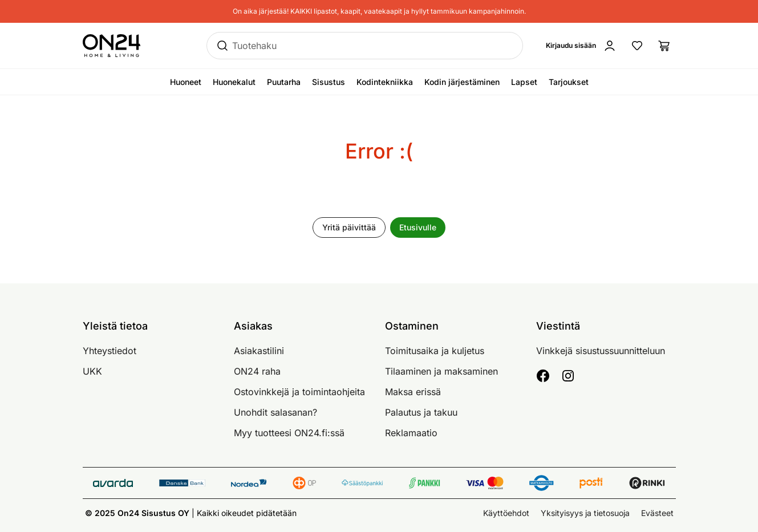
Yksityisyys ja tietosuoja (585, 513)
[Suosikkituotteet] (637, 46)
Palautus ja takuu (421, 412)
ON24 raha (257, 371)
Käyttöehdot (506, 513)
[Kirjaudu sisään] (581, 46)
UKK (92, 371)
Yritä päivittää (349, 227)
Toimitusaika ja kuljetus (435, 351)
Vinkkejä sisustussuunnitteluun (601, 351)
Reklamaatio (411, 433)
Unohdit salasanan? (275, 412)
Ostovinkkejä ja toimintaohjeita (299, 392)
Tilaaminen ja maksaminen (441, 371)
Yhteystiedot (110, 351)
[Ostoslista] (664, 46)
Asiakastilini (259, 351)
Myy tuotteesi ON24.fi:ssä (289, 433)
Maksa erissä (413, 392)
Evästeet (657, 513)
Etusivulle (418, 227)
